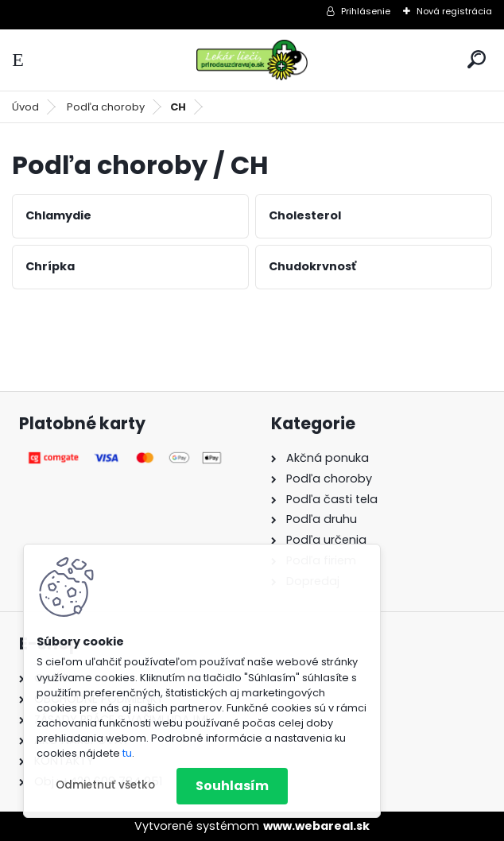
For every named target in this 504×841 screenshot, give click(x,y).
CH (178, 107)
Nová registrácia (454, 11)
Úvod (25, 107)
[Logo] (252, 60)
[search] (477, 59)
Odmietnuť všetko (105, 785)
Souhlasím (232, 786)
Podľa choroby (106, 107)
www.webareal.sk (316, 826)
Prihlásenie (366, 11)
